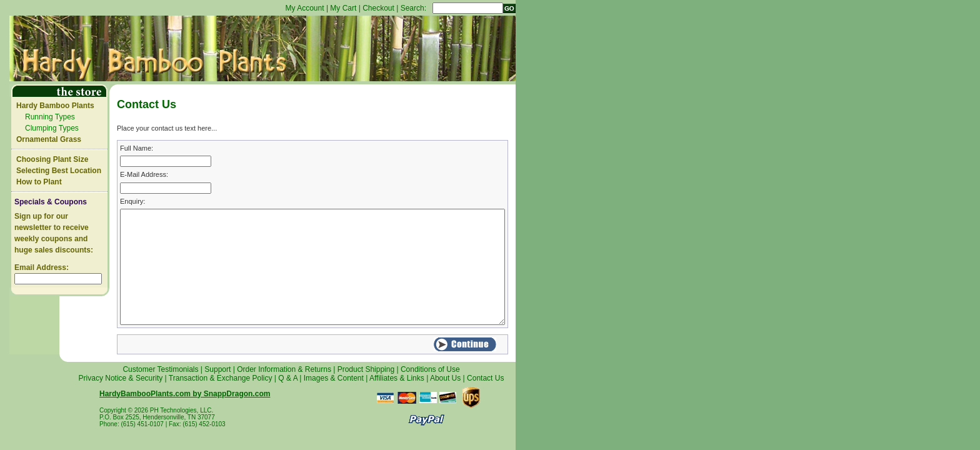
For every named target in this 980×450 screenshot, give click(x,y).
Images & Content (334, 378)
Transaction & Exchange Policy (221, 378)
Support (217, 369)
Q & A (288, 378)
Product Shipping (366, 369)
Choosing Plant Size (52, 159)
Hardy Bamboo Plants (55, 106)
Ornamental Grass (49, 139)
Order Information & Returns (284, 369)
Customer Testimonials (160, 369)
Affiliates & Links (397, 378)
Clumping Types (52, 128)
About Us (445, 378)
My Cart (343, 8)
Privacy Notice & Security (121, 378)
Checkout (378, 8)
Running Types (50, 117)
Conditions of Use (430, 369)
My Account (305, 8)
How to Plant (39, 182)
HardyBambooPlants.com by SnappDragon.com (185, 394)
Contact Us (485, 378)
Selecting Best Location (59, 171)
